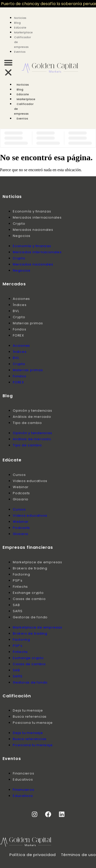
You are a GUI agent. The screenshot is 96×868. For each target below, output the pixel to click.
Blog (17, 23)
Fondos (20, 329)
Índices (20, 305)
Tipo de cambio (27, 423)
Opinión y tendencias (33, 411)
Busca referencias (30, 717)
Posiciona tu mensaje (33, 723)
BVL (16, 311)
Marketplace (23, 32)
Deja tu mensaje (28, 710)
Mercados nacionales (33, 230)
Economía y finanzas (32, 211)
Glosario (21, 499)
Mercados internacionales (37, 217)
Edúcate (20, 28)
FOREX (18, 335)
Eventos (20, 52)
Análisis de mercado (32, 417)
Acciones (21, 299)
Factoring (22, 574)
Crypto (19, 224)
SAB (16, 605)
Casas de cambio (29, 599)
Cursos (19, 475)
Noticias (20, 18)
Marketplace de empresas (38, 562)
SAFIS (18, 611)
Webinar (21, 487)
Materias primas (28, 323)
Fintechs (20, 587)
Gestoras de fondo (30, 617)
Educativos (23, 779)
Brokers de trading (30, 568)
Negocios (22, 236)
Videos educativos (30, 481)
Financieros (24, 773)
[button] (8, 68)
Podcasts (21, 493)
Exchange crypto (28, 593)
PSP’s (18, 580)
